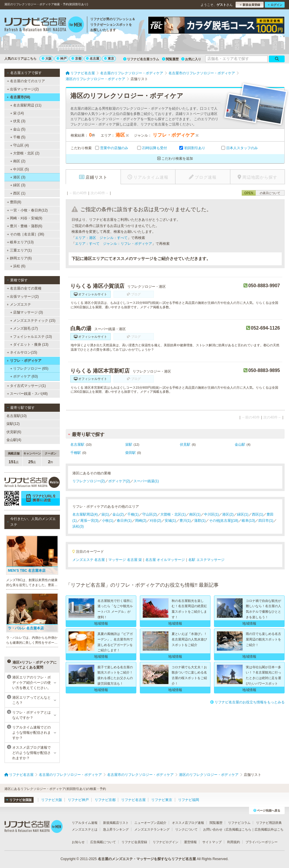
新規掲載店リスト (116, 823)
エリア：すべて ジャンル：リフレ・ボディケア (114, 244)
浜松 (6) (18, 266)
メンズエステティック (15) (33, 321)
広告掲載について (103, 842)
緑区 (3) (18, 185)
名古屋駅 (77, 445)
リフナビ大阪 (52, 800)
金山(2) (118, 514)
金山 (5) (18, 129)
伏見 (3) (18, 121)
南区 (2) (18, 161)
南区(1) (195, 514)
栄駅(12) (13, 424)
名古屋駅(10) (16, 416)
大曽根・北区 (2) (25, 153)
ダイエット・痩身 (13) (29, 345)
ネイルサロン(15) (22, 352)
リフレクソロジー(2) (89, 481)
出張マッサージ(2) (23, 89)
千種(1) (133, 514)
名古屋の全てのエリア (26, 81)
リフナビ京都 (105, 800)
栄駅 (129, 445)
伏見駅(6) (14, 432)
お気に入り (191, 59)
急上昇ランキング (116, 829)
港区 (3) (18, 177)
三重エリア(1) (19, 250)
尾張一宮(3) (89, 521)
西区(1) (258, 514)
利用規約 (234, 842)
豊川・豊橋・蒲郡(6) (25, 226)
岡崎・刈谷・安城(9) (25, 218)
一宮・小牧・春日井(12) (27, 210)
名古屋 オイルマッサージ (165, 560)
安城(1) (170, 521)
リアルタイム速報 (85, 823)
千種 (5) (18, 137)
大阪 (47, 58)
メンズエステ (19, 304)
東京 (109, 58)
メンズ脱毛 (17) (24, 328)
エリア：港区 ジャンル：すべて (101, 238)
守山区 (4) (20, 145)
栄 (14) (17, 113)
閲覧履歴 (170, 59)
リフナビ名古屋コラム (141, 59)
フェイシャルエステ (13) (31, 337)
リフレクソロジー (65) (29, 368)
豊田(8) (14, 202)
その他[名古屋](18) (224, 521)
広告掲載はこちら (238, 829)
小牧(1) (108, 521)
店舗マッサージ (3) (27, 312)
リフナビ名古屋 (133, 800)
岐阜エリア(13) (20, 242)
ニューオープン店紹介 (150, 823)
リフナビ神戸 (78, 800)
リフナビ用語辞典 (269, 823)
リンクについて (186, 829)
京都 (76, 58)
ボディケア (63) (24, 376)
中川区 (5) (20, 169)
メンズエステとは (85, 829)
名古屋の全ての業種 (24, 288)
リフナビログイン (166, 842)
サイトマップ (212, 842)
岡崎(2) (141, 521)
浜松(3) (78, 526)
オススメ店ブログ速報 (188, 823)
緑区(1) (243, 514)
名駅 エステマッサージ (206, 560)
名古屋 (93, 58)
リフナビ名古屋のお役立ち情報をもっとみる (247, 702)
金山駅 (240, 445)
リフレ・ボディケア (24, 361)
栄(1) (105, 514)
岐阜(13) (248, 521)
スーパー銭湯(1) (146, 481)
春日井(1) (124, 521)
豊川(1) (185, 521)
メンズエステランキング (152, 829)
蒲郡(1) (200, 521)
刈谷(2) (155, 521)
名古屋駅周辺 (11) (26, 105)
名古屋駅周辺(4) (85, 514)
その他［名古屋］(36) (26, 234)
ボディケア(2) (119, 481)
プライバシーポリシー (262, 842)
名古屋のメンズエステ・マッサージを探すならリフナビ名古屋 (147, 859)
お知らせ (78, 842)
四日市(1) (266, 521)
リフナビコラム (239, 823)
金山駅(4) (14, 440)
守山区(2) (150, 514)
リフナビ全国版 (19, 800)
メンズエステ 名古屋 (89, 560)
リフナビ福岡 (189, 800)
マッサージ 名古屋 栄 (125, 560)
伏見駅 (185, 445)
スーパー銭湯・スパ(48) (27, 394)
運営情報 (190, 842)
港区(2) (228, 514)
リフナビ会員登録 (134, 842)
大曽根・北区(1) (173, 514)
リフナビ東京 (162, 800)
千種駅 (76, 453)
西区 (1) (18, 193)
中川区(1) (211, 514)
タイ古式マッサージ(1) (26, 386)
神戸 (62, 58)
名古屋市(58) (18, 97)
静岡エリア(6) (19, 258)
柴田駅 (130, 453)
